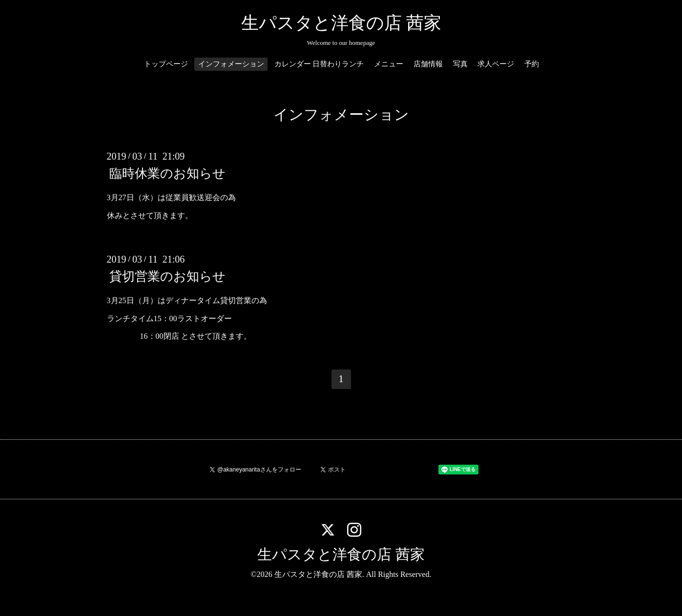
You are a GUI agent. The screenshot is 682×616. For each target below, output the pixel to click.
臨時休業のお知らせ (167, 174)
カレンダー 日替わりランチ (319, 64)
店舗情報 (428, 64)
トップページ (166, 64)
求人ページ (496, 64)
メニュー (389, 64)
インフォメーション (231, 64)
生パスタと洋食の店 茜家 (341, 23)
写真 (460, 64)
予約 (532, 64)
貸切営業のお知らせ (167, 277)
